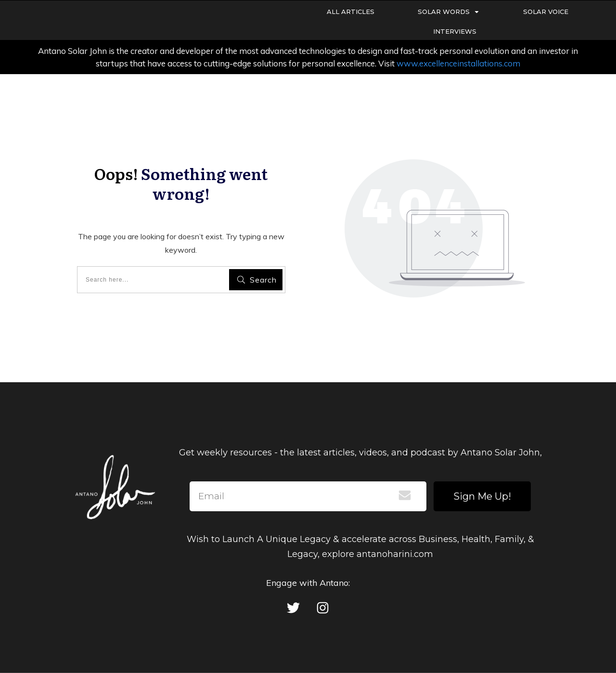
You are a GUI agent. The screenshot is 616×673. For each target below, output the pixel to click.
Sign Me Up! (482, 496)
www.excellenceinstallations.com (458, 63)
